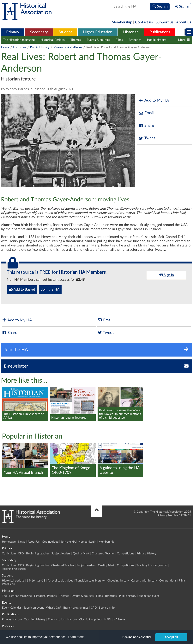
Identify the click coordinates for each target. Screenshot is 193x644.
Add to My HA (154, 100)
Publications (160, 32)
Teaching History (35, 620)
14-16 (31, 581)
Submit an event (149, 596)
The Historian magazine (19, 40)
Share (146, 126)
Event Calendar (12, 608)
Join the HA (50, 290)
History (72, 620)
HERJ (108, 620)
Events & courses (98, 40)
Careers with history (144, 581)
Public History (40, 47)
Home (5, 47)
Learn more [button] (76, 637)
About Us (34, 542)
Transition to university (90, 581)
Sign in (167, 275)
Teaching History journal (152, 565)
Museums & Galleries (68, 47)
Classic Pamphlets (91, 620)
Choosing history (118, 581)
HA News (119, 620)
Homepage (9, 542)
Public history (157, 40)
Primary (13, 32)
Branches (135, 40)
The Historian (56, 620)
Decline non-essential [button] (137, 637)
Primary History (146, 554)
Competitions (126, 554)
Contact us (144, 22)
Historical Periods (53, 40)
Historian (131, 32)
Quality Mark (81, 554)
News (22, 542)
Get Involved (50, 542)
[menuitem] (13, 32)
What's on (8, 584)
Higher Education (98, 32)
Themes (76, 40)
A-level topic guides (60, 581)
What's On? (54, 608)
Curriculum (9, 554)
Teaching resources (14, 569)
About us (184, 22)
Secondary (39, 32)
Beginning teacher (38, 554)
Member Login (87, 542)
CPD (21, 554)
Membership (122, 22)
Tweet (147, 138)
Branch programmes (76, 608)
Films (119, 40)
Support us (165, 22)
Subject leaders (61, 554)
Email (146, 113)
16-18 (41, 581)
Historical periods (13, 581)
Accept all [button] (171, 637)
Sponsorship (107, 608)
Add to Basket (22, 289)
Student (65, 32)
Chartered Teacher (103, 554)
